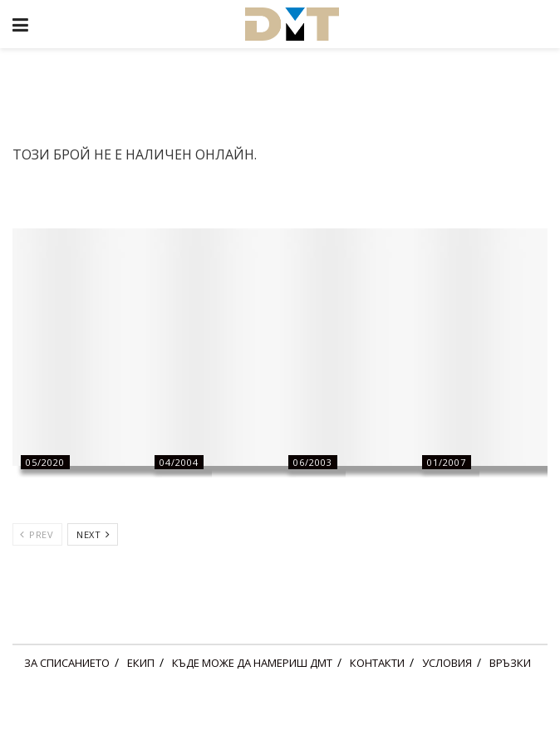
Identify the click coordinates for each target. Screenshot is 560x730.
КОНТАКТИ (377, 663)
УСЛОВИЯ (447, 663)
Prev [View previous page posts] (37, 534)
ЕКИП (141, 663)
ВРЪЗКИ (510, 663)
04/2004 (179, 462)
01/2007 (447, 462)
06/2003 (313, 462)
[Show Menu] (20, 24)
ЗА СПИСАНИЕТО (67, 663)
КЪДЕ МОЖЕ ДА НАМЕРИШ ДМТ (252, 663)
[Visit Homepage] (292, 24)
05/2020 (45, 462)
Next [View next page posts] (93, 534)
